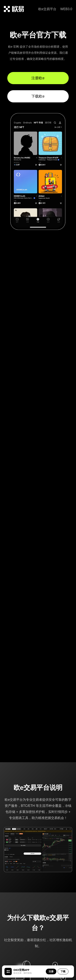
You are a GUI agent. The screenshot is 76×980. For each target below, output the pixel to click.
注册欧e (38, 78)
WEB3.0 (66, 9)
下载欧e (38, 96)
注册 (51, 971)
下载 (63, 971)
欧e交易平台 (47, 9)
